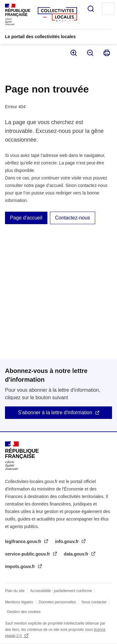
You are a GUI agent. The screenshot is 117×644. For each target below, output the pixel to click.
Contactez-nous (72, 218)
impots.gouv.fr (21, 566)
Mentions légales (19, 602)
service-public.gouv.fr (28, 554)
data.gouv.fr (77, 554)
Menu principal (108, 9)
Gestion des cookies (24, 612)
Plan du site (15, 591)
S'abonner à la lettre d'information (55, 413)
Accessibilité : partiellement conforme (61, 591)
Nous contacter (94, 602)
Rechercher (91, 9)
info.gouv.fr (67, 541)
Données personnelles (57, 602)
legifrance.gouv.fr (24, 541)
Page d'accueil (26, 218)
